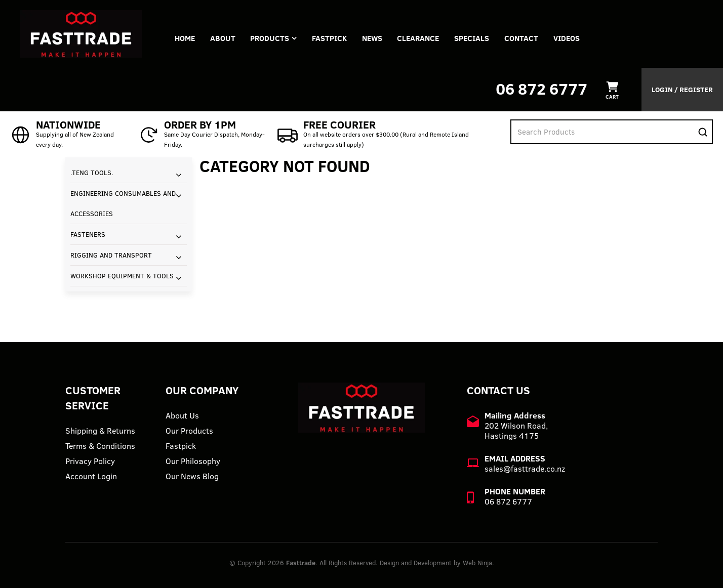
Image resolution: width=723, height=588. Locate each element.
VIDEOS (568, 38)
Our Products (189, 431)
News (373, 38)
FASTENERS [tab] (88, 234)
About (223, 38)
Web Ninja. (478, 563)
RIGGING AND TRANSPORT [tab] (111, 255)
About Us (182, 415)
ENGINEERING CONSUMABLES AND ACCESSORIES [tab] (123, 203)
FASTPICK (330, 38)
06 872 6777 (541, 89)
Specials (473, 38)
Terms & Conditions (100, 446)
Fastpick (181, 446)
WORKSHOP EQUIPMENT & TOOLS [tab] (122, 276)
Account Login (91, 476)
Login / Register (682, 90)
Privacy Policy (90, 461)
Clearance (419, 38)
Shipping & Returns (100, 431)
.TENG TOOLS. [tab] (92, 173)
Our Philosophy (193, 461)
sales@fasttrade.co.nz (525, 469)
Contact (522, 38)
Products (270, 38)
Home (185, 38)
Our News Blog (192, 476)
